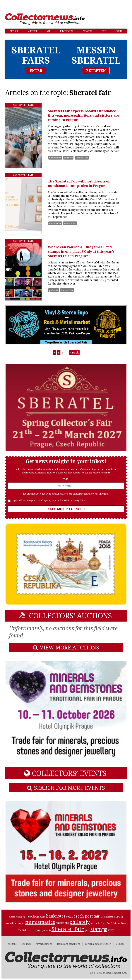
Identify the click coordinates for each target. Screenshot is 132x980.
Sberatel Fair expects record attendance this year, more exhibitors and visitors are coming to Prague (84, 115)
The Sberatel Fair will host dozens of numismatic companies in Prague (79, 183)
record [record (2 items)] (22, 930)
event (119, 31)
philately (88, 31)
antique (14, 31)
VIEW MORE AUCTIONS (66, 647)
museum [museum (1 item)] (21, 923)
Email (66, 479)
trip (104, 31)
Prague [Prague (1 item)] (124, 923)
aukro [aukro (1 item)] (43, 917)
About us (12, 944)
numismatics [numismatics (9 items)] (40, 922)
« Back (74, 352)
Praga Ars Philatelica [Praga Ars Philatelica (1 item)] (110, 923)
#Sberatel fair (23, 105)
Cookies (120, 944)
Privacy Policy (79, 500)
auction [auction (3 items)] (33, 916)
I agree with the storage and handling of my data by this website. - (49, 500)
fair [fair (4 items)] (97, 916)
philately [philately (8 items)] (80, 922)
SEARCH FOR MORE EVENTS (66, 788)
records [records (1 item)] (47, 930)
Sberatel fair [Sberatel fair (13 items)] (68, 929)
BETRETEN (96, 71)
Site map (26, 944)
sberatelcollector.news (34, 473)
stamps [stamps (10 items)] (99, 929)
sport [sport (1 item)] (87, 930)
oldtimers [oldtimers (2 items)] (62, 923)
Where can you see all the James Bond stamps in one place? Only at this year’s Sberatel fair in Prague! (81, 251)
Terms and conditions (68, 944)
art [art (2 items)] (25, 916)
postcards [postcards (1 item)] (95, 923)
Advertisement (44, 944)
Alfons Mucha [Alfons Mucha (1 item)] (15, 917)
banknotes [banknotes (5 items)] (56, 916)
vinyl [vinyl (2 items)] (111, 930)
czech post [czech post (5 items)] (83, 916)
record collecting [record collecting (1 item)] (35, 930)
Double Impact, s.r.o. (116, 973)
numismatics (66, 31)
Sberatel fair (82, 158)
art (48, 31)
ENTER (36, 71)
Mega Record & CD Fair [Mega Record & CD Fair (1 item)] (112, 917)
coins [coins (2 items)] (70, 916)
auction (32, 31)
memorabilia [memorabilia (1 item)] (10, 923)
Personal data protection (98, 944)
